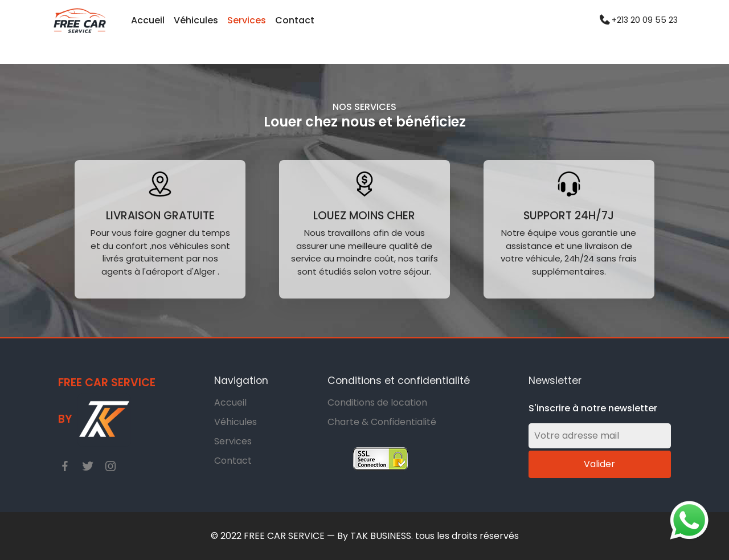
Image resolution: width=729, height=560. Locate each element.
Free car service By (107, 412)
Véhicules (196, 20)
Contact (295, 20)
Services (247, 20)
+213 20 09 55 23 (645, 21)
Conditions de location (377, 402)
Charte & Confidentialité (382, 422)
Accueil (148, 20)
